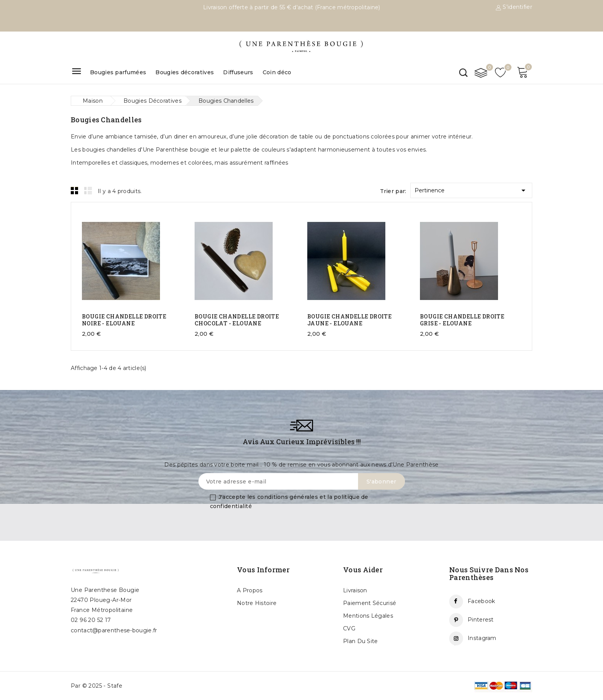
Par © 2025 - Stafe (97, 686)
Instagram (482, 638)
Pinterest (481, 620)
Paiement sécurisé (370, 603)
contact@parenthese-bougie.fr (114, 630)
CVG (349, 628)
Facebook (481, 601)
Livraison (355, 590)
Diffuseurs (238, 72)
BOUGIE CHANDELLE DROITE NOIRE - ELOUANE (124, 320)
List (88, 190)
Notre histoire (257, 603)
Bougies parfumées (118, 72)
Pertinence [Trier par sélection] (471, 189)
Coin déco (277, 72)
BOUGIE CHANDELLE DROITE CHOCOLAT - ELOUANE (237, 320)
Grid (75, 190)
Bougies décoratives (185, 72)
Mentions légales (368, 616)
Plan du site (361, 641)
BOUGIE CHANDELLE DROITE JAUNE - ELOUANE (349, 320)
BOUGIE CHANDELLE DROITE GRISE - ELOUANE (462, 320)
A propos (250, 590)
